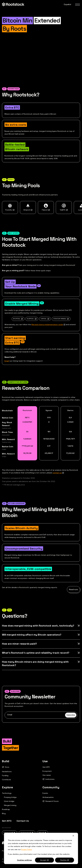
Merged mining (10, 805)
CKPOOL (44, 319)
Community (51, 787)
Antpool (28, 210)
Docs (6, 767)
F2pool (46, 210)
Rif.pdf (43, 833)
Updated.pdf (27, 833)
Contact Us (23, 821)
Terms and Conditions (24, 851)
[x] (12, 843)
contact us (57, 473)
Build (6, 761)
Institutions (48, 779)
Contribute (6, 780)
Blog (4, 813)
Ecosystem (47, 771)
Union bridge (9, 801)
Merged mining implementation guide (47, 325)
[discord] (4, 843)
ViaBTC (64, 210)
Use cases (47, 775)
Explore (7, 787)
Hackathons (7, 772)
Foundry (10, 210)
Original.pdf (9, 833)
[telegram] (20, 843)
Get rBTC (46, 767)
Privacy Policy (7, 851)
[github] (28, 843)
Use (45, 761)
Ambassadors (48, 797)
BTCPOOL (17, 319)
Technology (7, 793)
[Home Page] (13, 4)
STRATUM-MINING (60, 319)
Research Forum (51, 801)
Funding (5, 775)
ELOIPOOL (30, 319)
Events (45, 793)
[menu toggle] (78, 4)
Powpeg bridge (10, 797)
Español (67, 4)
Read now (73, 589)
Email (7, 361)
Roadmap (6, 809)
